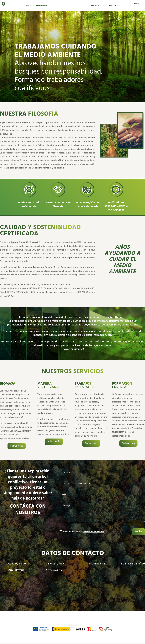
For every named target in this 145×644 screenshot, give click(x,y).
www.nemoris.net (73, 349)
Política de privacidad (94, 532)
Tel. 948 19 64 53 (97, 564)
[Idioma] (135, 4)
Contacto (114, 6)
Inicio (29, 6)
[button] (3, 4)
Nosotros (41, 6)
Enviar (139, 532)
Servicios (96, 6)
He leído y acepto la (82, 532)
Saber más (17, 446)
